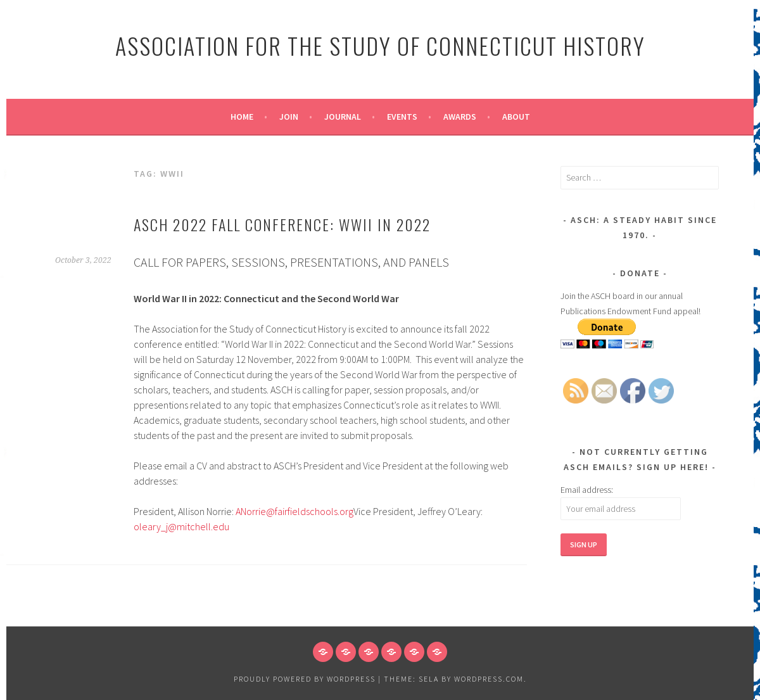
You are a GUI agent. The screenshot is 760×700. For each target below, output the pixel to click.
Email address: (587, 490)
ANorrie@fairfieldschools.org (294, 511)
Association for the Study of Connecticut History (380, 45)
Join (289, 117)
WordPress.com (489, 679)
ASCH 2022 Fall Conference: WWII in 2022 (282, 224)
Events (402, 117)
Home (242, 117)
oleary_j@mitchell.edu (181, 526)
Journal (343, 117)
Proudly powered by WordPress (305, 679)
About (516, 117)
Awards (460, 117)
